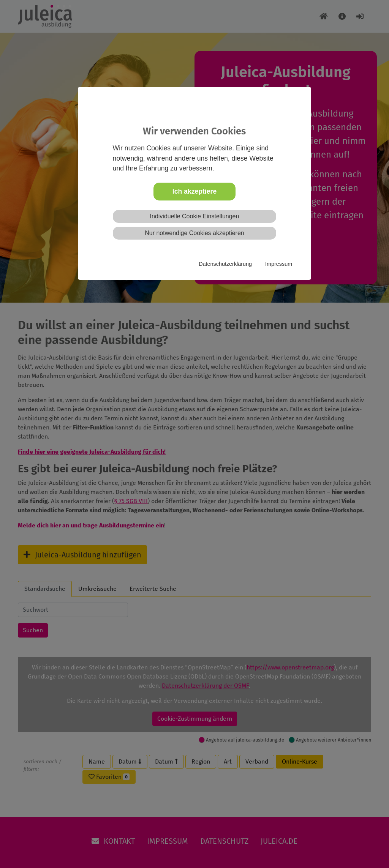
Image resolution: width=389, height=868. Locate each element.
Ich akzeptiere (194, 191)
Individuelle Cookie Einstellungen (195, 216)
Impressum (279, 264)
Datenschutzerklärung (225, 264)
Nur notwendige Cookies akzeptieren (194, 233)
